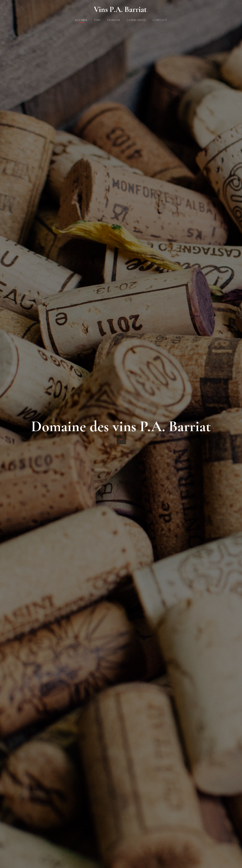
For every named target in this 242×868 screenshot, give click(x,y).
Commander (137, 20)
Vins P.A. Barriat (121, 9)
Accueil (81, 20)
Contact (160, 20)
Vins (97, 20)
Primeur (114, 20)
